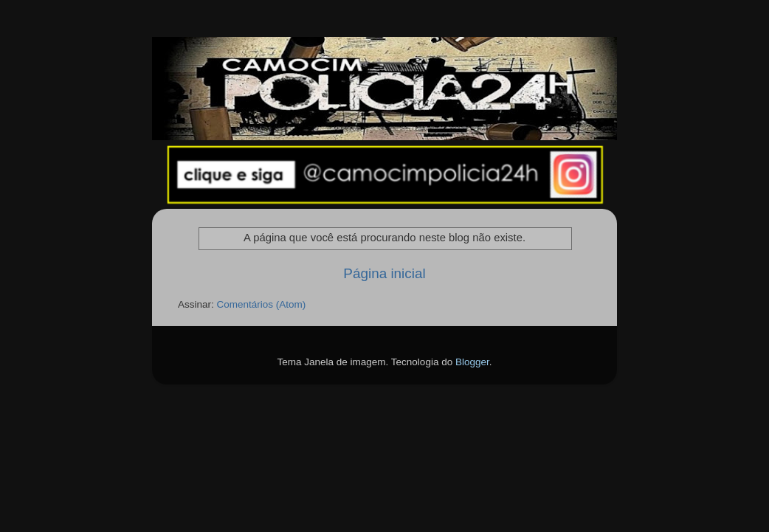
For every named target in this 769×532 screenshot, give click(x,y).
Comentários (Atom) (262, 304)
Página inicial (384, 273)
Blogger (472, 362)
